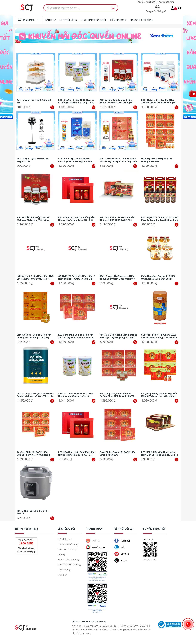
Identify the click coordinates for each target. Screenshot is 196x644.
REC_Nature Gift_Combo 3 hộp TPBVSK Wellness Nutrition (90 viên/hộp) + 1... (116, 101)
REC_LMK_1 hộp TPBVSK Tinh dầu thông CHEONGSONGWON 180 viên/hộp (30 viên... (117, 219)
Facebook (122, 541)
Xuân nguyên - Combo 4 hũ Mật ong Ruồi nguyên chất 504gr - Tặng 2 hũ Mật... (158, 277)
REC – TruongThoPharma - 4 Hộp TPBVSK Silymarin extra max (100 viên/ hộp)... (117, 277)
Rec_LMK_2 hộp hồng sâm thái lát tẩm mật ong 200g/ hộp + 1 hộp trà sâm (118, 336)
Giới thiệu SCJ (64, 539)
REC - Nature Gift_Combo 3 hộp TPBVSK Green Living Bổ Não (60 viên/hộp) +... (158, 101)
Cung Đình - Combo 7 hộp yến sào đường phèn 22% (118, 454)
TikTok (121, 560)
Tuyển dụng (64, 570)
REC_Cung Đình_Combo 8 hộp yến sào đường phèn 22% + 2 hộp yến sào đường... (76, 336)
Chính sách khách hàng (69, 565)
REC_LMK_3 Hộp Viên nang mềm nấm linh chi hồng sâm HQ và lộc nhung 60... (160, 454)
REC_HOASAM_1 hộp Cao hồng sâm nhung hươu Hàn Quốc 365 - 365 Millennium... (77, 454)
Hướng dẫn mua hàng (69, 559)
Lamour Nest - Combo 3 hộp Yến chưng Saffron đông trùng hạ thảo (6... (34, 336)
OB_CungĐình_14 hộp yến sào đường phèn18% (157, 160)
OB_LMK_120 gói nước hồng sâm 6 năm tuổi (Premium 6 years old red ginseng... (77, 277)
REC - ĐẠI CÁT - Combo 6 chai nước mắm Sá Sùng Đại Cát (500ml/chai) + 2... (160, 219)
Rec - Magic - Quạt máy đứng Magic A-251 (32, 160)
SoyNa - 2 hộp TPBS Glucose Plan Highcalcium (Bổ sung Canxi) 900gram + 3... (76, 395)
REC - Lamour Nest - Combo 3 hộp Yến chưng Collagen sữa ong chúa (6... (118, 160)
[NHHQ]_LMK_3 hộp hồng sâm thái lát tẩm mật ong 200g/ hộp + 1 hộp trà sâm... (35, 277)
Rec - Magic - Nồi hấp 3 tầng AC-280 (34, 101)
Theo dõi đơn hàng (146, 2)
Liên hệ (61, 554)
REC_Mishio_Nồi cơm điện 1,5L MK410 (33, 512)
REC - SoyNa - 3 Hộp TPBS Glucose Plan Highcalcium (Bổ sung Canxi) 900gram (76, 101)
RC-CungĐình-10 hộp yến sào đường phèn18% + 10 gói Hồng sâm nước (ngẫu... (33, 454)
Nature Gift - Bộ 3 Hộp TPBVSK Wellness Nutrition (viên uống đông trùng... (33, 219)
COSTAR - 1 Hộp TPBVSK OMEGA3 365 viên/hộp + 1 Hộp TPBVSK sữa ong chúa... (159, 336)
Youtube (122, 554)
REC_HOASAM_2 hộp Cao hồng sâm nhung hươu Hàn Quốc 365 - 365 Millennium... (77, 219)
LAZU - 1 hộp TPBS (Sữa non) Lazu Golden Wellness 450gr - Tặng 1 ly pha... (35, 395)
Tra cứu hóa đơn (166, 2)
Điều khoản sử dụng (68, 544)
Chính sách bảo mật (68, 549)
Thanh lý (62, 575)
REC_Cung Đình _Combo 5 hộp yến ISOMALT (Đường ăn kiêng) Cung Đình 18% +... (159, 395)
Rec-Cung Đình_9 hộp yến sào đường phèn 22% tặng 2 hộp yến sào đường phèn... (117, 395)
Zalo (120, 547)
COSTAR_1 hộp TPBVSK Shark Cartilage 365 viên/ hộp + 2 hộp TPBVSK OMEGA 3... (75, 160)
